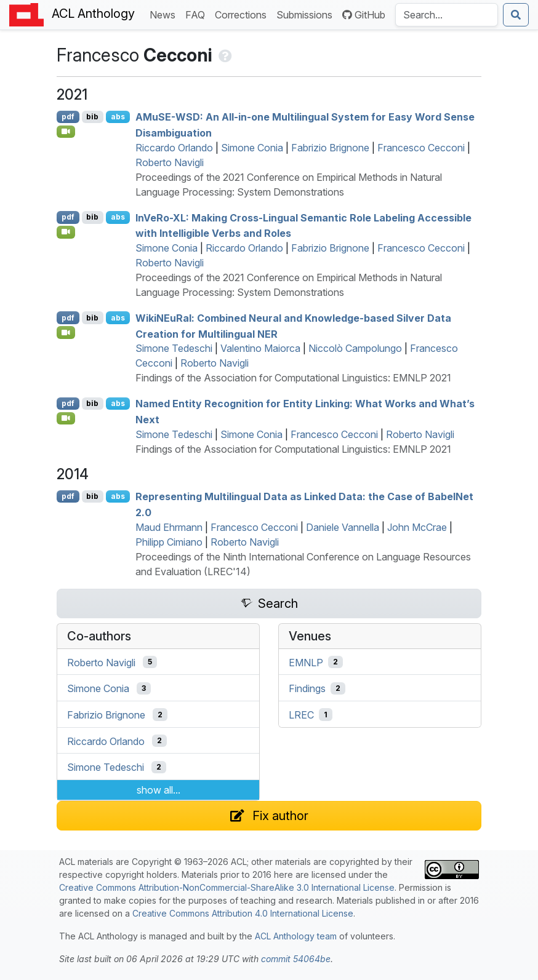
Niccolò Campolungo (355, 348)
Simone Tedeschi (174, 348)
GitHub (364, 15)
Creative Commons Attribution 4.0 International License (243, 913)
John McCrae (417, 527)
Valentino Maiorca (260, 348)
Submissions (307, 14)
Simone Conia (252, 148)
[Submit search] (516, 15)
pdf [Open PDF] (68, 117)
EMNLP (306, 662)
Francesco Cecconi (421, 148)
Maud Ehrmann (169, 527)
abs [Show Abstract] (118, 117)
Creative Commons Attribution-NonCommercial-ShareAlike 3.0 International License (227, 887)
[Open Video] (66, 132)
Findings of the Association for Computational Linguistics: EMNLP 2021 (293, 378)
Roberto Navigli (170, 162)
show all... (159, 790)
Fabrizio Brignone (330, 148)
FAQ (198, 14)
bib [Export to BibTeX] (92, 117)
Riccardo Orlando (174, 148)
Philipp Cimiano (169, 542)
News (165, 14)
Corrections (243, 14)
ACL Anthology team (296, 936)
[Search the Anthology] (447, 15)
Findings (307, 688)
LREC (301, 715)
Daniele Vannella (343, 527)
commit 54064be (296, 959)
